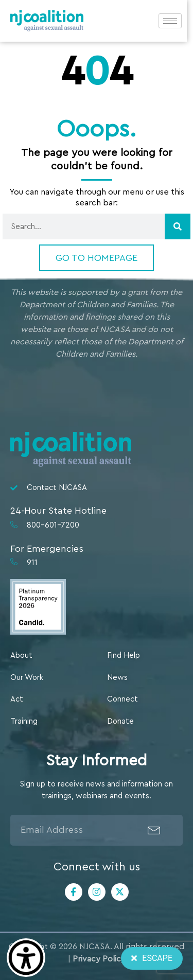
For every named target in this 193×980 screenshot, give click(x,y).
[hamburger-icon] (176, 21)
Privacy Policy (99, 959)
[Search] (178, 226)
